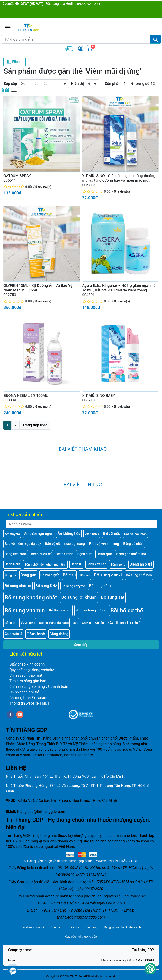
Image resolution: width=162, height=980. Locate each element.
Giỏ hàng (91, 927)
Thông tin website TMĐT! (30, 703)
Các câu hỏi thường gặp (81, 936)
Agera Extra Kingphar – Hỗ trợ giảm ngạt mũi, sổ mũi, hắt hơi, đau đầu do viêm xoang (120, 288)
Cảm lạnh (36, 634)
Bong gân (28, 575)
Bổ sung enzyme (73, 586)
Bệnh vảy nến (96, 564)
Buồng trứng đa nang (54, 623)
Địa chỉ (74, 927)
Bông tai (10, 623)
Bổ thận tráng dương (91, 610)
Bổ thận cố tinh (60, 610)
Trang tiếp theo (35, 425)
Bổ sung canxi (108, 575)
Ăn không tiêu (69, 534)
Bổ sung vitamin (25, 611)
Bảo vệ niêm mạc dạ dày (23, 544)
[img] (81, 49)
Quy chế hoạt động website (32, 670)
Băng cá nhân (133, 544)
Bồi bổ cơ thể (127, 611)
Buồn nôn (28, 623)
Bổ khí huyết (50, 575)
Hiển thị (78, 84)
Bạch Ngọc (92, 534)
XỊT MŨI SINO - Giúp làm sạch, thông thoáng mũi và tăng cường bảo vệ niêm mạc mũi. (119, 178)
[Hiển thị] (92, 84)
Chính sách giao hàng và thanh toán (39, 687)
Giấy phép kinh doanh (27, 664)
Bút (75, 623)
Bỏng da (10, 575)
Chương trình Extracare (28, 698)
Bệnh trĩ (76, 564)
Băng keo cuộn (16, 554)
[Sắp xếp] (43, 84)
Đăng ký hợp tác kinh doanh (122, 927)
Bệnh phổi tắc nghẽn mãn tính (45, 564)
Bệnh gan (104, 554)
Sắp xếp (10, 84)
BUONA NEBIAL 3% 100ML (26, 396)
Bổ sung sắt (113, 597)
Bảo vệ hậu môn (135, 534)
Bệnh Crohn (64, 554)
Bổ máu (69, 575)
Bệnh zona (118, 564)
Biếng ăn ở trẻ (141, 564)
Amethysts (12, 534)
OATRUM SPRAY (17, 176)
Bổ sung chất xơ (18, 586)
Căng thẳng (59, 634)
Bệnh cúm (85, 554)
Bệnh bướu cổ (41, 554)
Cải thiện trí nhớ (124, 623)
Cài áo (99, 623)
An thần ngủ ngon (39, 534)
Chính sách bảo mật (26, 675)
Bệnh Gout (12, 564)
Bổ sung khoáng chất (31, 598)
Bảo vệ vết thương (104, 544)
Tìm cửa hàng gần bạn (28, 681)
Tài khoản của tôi (33, 927)
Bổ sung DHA (47, 586)
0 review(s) (43, 187)
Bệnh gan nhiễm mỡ (131, 554)
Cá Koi (86, 623)
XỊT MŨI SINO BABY (99, 396)
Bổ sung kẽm (100, 586)
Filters (15, 62)
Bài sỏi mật (112, 534)
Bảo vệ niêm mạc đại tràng (65, 544)
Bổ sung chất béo (139, 575)
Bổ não (85, 575)
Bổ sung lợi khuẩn (79, 597)
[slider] (18, 187)
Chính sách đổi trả (24, 692)
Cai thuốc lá (13, 634)
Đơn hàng (57, 927)
